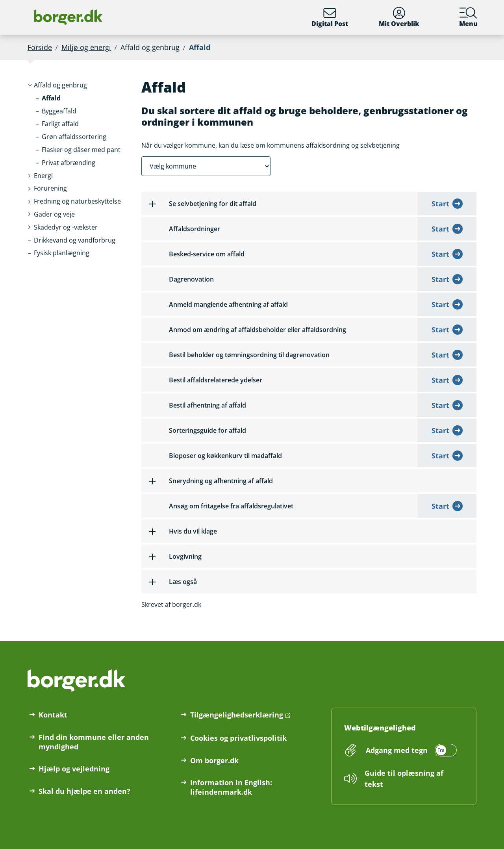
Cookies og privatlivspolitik (238, 738)
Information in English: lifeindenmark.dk (231, 787)
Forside (40, 47)
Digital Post (330, 17)
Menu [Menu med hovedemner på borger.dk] (468, 17)
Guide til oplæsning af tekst (404, 779)
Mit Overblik (399, 17)
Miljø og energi (86, 47)
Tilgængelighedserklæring (237, 715)
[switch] (410, 750)
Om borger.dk (214, 760)
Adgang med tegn (397, 750)
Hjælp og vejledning (74, 769)
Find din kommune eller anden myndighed (94, 742)
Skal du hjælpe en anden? (84, 791)
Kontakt (53, 715)
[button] (60, 85)
